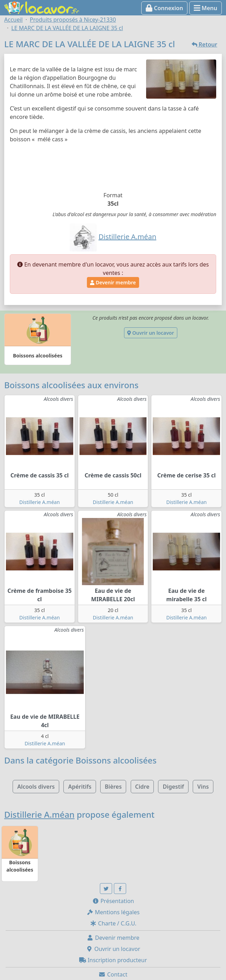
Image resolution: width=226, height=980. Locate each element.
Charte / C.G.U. (113, 923)
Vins (203, 787)
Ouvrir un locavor (150, 333)
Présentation (113, 901)
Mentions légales (113, 912)
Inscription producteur (113, 960)
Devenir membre (113, 282)
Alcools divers (36, 787)
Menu (206, 8)
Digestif (173, 787)
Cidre (142, 787)
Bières (113, 787)
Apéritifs (80, 787)
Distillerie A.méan (39, 502)
